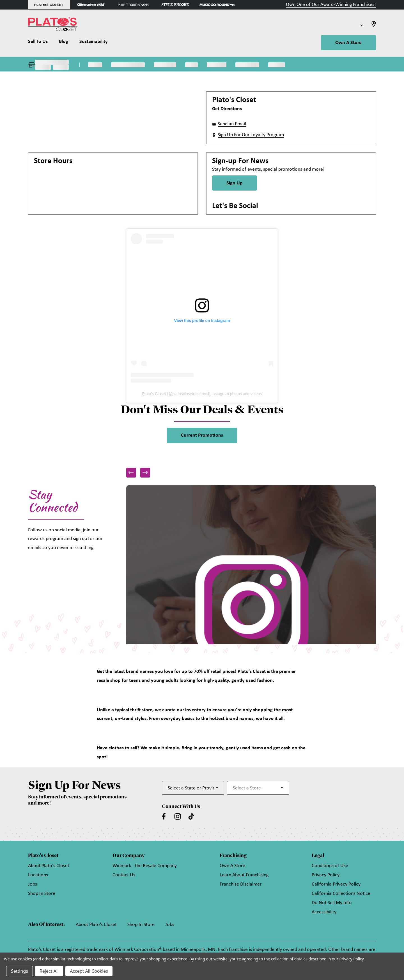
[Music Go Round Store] (217, 5)
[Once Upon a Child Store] (91, 5)
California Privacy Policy (336, 884)
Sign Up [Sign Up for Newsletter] (235, 183)
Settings (19, 971)
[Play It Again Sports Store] (133, 5)
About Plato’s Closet (96, 925)
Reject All (49, 971)
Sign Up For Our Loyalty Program (251, 135)
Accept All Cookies (89, 971)
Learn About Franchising (244, 875)
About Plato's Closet (49, 866)
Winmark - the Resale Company (145, 866)
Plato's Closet (154, 394)
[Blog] (64, 43)
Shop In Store (42, 894)
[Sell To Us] (41, 43)
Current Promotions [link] (202, 435)
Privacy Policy (326, 875)
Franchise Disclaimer (241, 884)
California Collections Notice (341, 894)
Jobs (33, 884)
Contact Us (124, 875)
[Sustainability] (94, 43)
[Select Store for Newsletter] (258, 788)
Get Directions (227, 109)
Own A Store (348, 43)
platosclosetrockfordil (191, 394)
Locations (38, 875)
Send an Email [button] (232, 124)
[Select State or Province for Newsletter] (193, 788)
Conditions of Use (330, 866)
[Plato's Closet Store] (49, 5)
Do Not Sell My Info (332, 903)
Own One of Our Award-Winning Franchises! (331, 5)
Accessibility (324, 912)
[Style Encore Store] (175, 5)
